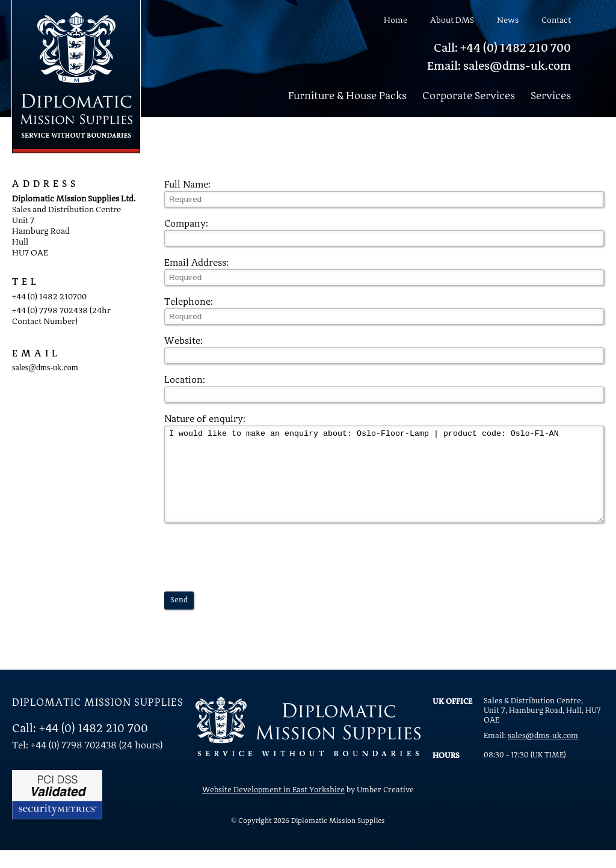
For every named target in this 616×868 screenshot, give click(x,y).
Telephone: (189, 302)
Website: (183, 341)
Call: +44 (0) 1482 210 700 (502, 49)
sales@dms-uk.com (45, 368)
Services (551, 96)
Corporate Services (469, 96)
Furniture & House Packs (347, 96)
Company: (186, 224)
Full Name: (187, 185)
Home (396, 20)
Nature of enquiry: (205, 420)
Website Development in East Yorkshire (273, 808)
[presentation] (256, 575)
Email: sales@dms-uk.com (499, 67)
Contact (556, 20)
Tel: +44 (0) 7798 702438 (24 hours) (87, 764)
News (508, 20)
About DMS (452, 20)
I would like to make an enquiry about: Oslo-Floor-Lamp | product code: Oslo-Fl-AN (384, 483)
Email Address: (196, 263)
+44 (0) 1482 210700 (49, 297)
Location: (185, 381)
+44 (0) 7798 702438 (50, 311)
